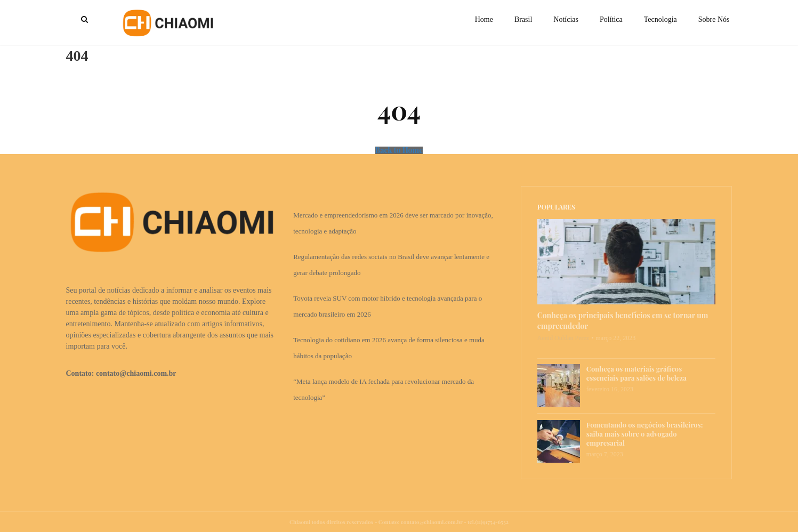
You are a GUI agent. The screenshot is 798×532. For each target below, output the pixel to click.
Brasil (523, 19)
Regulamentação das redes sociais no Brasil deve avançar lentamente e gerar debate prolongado (391, 265)
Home (484, 19)
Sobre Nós (714, 19)
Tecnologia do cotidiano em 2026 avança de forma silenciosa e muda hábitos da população (389, 348)
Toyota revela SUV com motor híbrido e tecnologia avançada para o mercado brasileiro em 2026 (388, 306)
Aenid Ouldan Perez (563, 338)
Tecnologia (660, 19)
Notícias (566, 19)
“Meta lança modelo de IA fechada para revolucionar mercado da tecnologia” (384, 389)
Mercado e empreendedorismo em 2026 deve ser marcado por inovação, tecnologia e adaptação (393, 223)
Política (611, 19)
